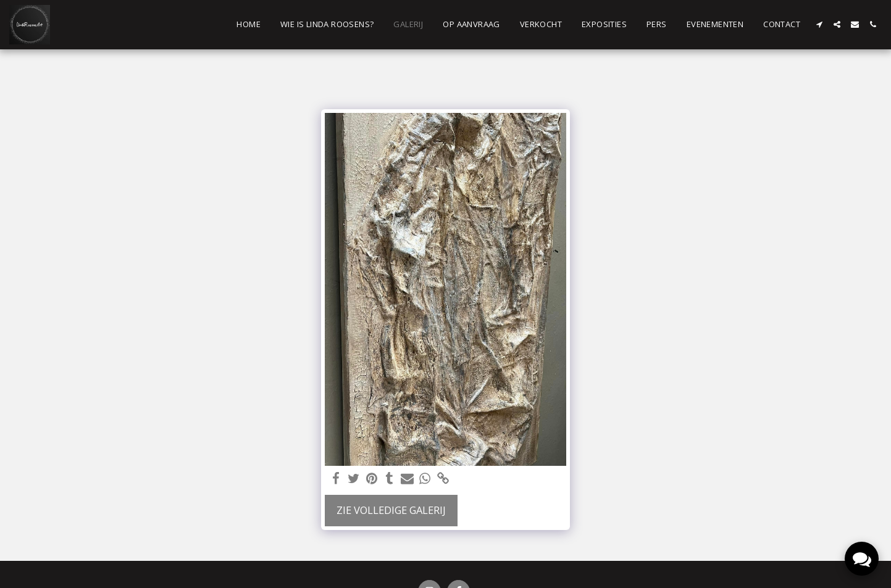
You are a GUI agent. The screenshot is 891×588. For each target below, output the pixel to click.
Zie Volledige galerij (391, 510)
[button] (819, 24)
